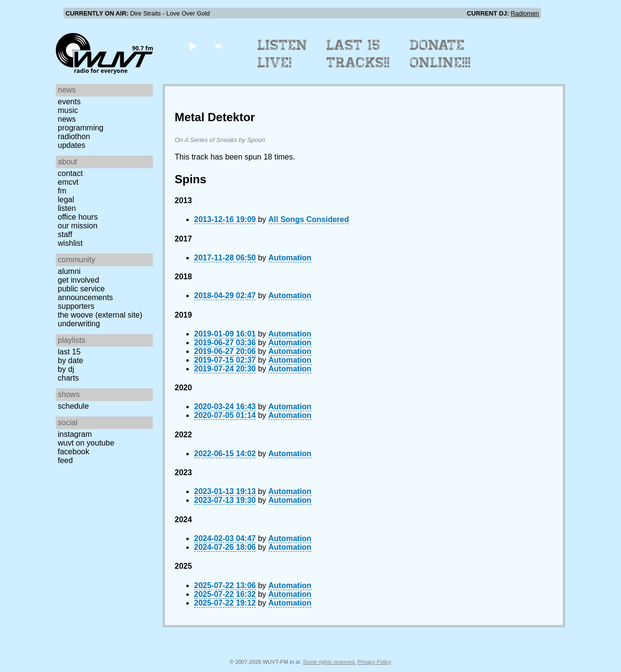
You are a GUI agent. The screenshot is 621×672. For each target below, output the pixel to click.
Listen (67, 208)
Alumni (69, 271)
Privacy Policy (375, 662)
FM (62, 191)
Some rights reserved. (329, 662)
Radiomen (525, 13)
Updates (72, 145)
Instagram (75, 434)
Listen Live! (283, 54)
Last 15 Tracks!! (358, 54)
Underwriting (79, 324)
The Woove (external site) (100, 315)
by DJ (66, 369)
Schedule (73, 406)
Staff (65, 234)
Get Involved (78, 280)
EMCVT (68, 182)
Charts (68, 378)
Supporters (76, 306)
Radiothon (74, 136)
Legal (66, 200)
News (67, 119)
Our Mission (78, 226)
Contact (70, 173)
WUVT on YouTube (86, 443)
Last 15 (69, 352)
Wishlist (70, 243)
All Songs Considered (309, 219)
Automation (290, 258)
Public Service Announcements (85, 293)
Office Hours (78, 217)
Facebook (74, 452)
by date (70, 360)
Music (68, 110)
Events (69, 102)
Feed (65, 460)
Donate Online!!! (441, 54)
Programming (81, 128)
